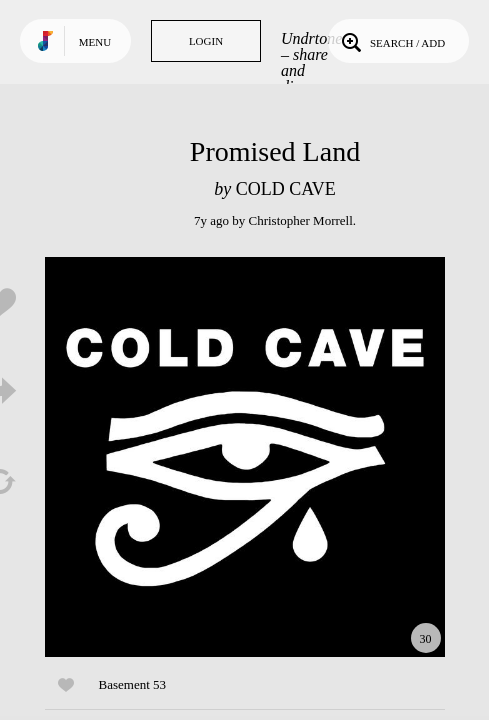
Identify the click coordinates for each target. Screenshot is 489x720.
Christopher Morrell (300, 220)
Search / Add (391, 41)
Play (245, 457)
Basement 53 (133, 684)
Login (206, 41)
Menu (95, 42)
